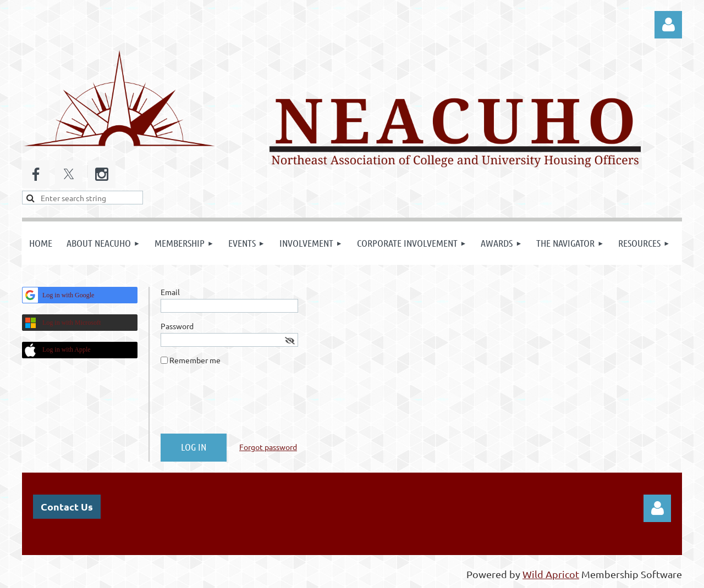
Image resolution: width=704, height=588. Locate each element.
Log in (668, 25)
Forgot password (268, 447)
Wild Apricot (551, 574)
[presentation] (244, 404)
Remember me (195, 360)
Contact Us (67, 506)
